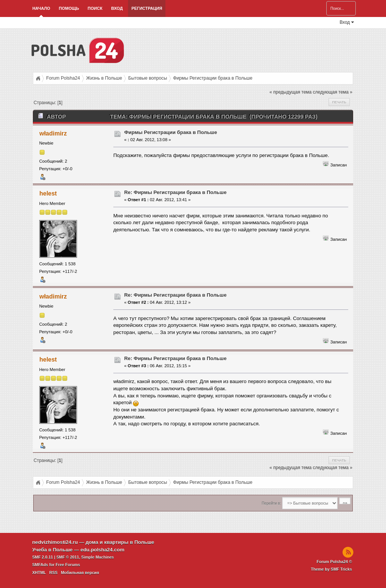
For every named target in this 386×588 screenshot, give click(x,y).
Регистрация (147, 8)
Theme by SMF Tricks (331, 569)
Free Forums (68, 565)
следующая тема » (333, 92)
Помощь (69, 8)
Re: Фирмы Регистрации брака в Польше (175, 192)
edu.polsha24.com (102, 550)
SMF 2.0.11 (42, 557)
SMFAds (40, 565)
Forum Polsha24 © (334, 562)
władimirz (53, 133)
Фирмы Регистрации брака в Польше (171, 132)
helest (48, 193)
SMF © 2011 (68, 557)
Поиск (95, 8)
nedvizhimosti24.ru (55, 542)
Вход (117, 8)
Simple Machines (97, 557)
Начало (41, 8)
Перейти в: (271, 503)
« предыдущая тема (291, 92)
